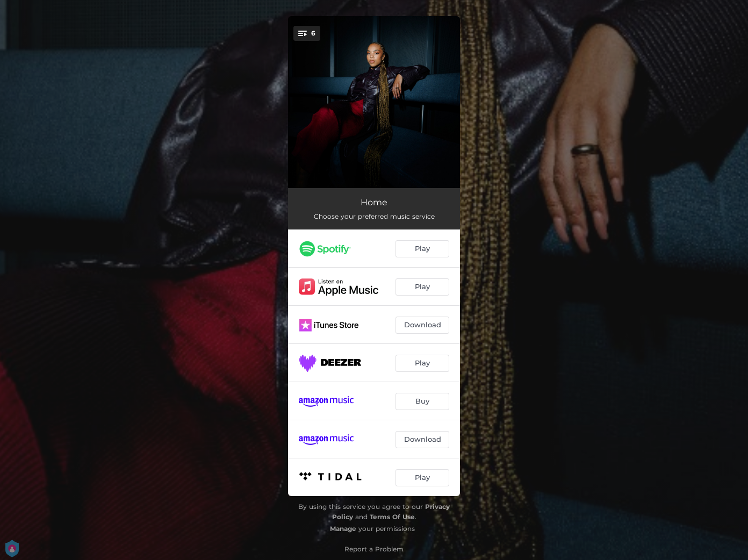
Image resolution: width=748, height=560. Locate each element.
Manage (343, 529)
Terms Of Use (392, 517)
